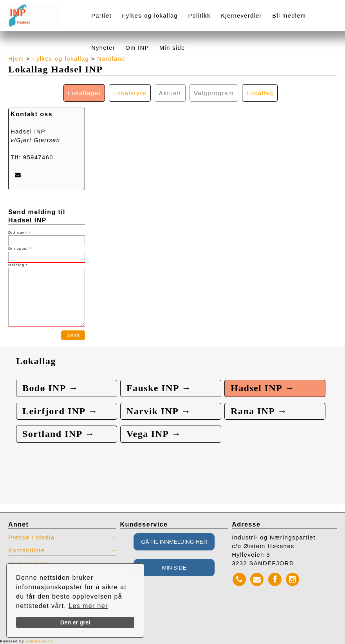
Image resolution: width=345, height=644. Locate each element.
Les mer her (88, 606)
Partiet (101, 16)
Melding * (18, 265)
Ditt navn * (19, 233)
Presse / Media (32, 538)
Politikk (199, 16)
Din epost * (20, 249)
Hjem (16, 59)
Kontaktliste (27, 550)
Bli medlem (289, 16)
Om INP (137, 48)
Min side (172, 48)
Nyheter (103, 48)
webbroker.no (39, 641)
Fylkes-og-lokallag (150, 16)
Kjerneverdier (241, 16)
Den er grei (75, 622)
